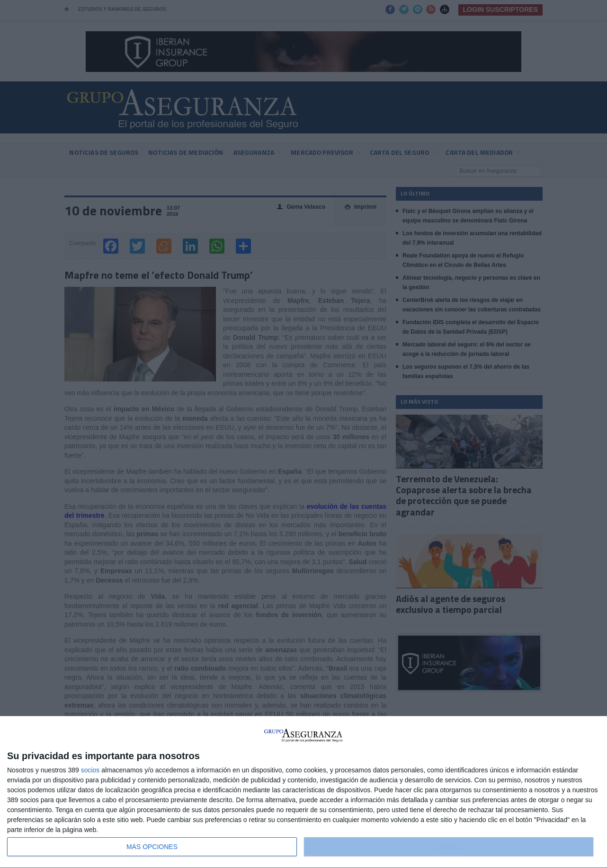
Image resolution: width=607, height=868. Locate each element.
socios (90, 770)
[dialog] (303, 792)
